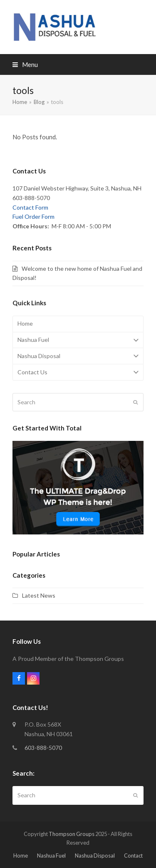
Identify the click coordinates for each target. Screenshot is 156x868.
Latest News (39, 595)
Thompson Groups (72, 834)
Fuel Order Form (33, 216)
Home (25, 323)
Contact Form (30, 207)
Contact (133, 856)
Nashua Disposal (78, 356)
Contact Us (78, 372)
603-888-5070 (43, 748)
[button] (25, 64)
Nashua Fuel (78, 340)
